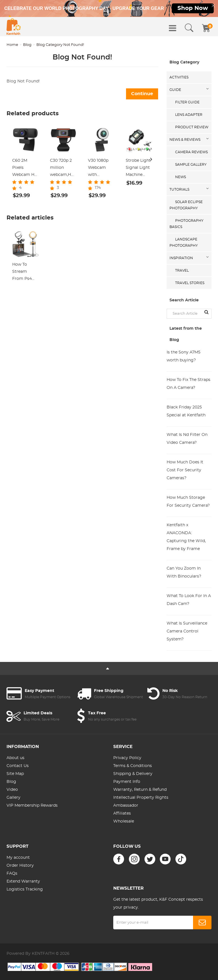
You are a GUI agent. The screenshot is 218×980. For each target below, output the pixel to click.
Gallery (13, 798)
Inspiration (181, 258)
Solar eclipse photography (186, 205)
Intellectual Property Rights (141, 798)
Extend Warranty (23, 881)
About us (15, 758)
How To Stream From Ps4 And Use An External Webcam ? (24, 272)
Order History (20, 866)
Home (12, 45)
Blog (27, 45)
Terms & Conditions (133, 766)
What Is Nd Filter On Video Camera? (187, 439)
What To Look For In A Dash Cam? (189, 600)
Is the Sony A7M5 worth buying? (184, 356)
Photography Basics (186, 224)
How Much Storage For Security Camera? (188, 502)
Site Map (15, 774)
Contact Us (18, 766)
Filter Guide (187, 102)
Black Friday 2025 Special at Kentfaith (186, 411)
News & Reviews (185, 140)
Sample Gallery (191, 165)
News (181, 177)
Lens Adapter (189, 115)
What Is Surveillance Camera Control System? (187, 631)
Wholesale (124, 821)
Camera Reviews (191, 152)
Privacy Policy (127, 758)
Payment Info (127, 782)
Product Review (192, 127)
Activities (179, 77)
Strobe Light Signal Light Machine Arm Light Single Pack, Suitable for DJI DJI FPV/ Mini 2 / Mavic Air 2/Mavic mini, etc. (139, 169)
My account (18, 858)
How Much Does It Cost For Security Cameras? (185, 470)
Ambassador (126, 806)
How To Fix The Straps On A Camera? (188, 384)
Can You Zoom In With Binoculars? (184, 572)
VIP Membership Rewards (32, 806)
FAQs (12, 874)
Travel (182, 270)
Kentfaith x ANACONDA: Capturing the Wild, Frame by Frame (186, 537)
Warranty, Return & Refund (140, 790)
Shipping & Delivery (133, 774)
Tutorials (179, 189)
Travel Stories (190, 283)
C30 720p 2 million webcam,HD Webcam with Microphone (62, 169)
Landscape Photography (184, 242)
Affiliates (122, 813)
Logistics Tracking (25, 889)
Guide (175, 90)
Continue (142, 94)
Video (12, 790)
